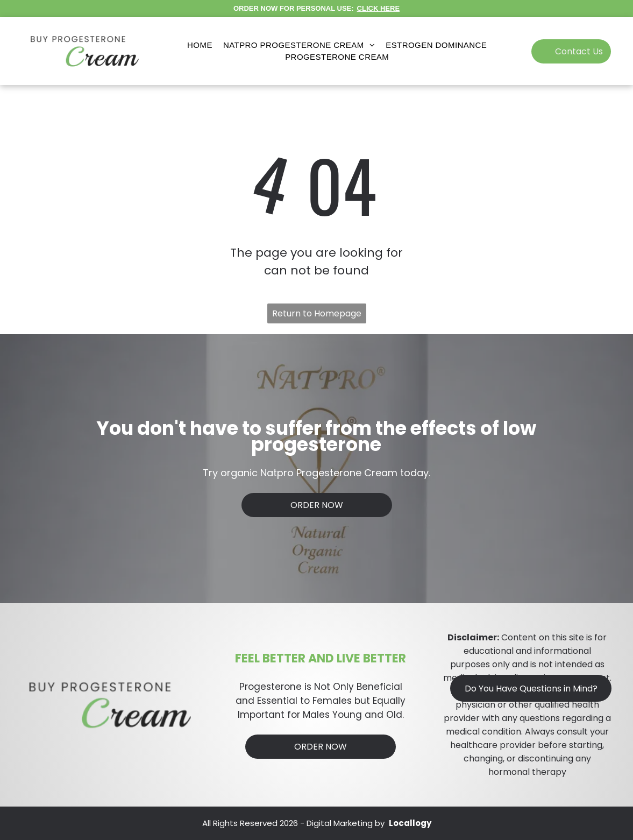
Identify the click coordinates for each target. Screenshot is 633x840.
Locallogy (410, 823)
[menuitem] (200, 45)
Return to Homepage (317, 313)
